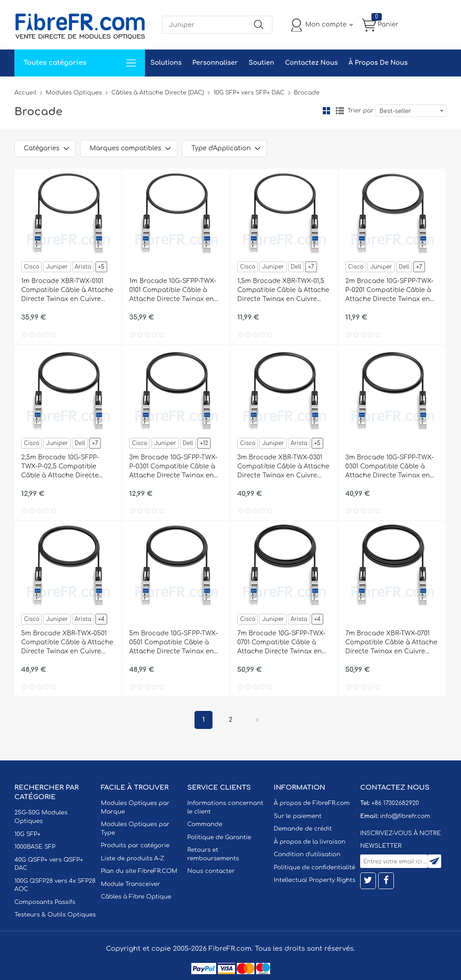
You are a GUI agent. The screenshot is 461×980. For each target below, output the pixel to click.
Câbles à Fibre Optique (136, 897)
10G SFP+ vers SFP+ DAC (249, 93)
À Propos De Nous (378, 63)
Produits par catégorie (135, 845)
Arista (83, 267)
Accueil (25, 93)
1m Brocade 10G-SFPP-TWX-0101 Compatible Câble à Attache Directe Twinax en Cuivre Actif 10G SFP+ (173, 291)
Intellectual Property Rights (314, 880)
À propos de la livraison (310, 842)
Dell (296, 267)
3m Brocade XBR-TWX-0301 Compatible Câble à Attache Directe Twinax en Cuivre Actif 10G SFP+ (283, 467)
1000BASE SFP (35, 847)
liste (340, 111)
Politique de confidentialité (314, 868)
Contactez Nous (311, 63)
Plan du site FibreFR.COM (139, 871)
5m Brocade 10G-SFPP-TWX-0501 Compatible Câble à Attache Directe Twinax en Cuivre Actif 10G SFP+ (174, 643)
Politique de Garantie (219, 837)
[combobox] (411, 111)
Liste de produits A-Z (133, 859)
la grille (326, 111)
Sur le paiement (298, 816)
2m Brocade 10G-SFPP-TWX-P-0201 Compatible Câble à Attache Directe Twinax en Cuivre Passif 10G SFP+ (389, 291)
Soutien (261, 63)
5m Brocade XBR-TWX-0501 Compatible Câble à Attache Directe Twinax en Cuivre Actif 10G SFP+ (67, 643)
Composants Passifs (45, 902)
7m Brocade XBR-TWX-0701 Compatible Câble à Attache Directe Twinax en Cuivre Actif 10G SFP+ (391, 643)
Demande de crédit (303, 829)
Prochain (258, 720)
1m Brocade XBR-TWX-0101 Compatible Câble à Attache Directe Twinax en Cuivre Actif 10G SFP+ (67, 291)
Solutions (166, 63)
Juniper (57, 267)
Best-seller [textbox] (395, 111)
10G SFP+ (27, 834)
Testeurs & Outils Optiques (55, 915)
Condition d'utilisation (307, 854)
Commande (205, 824)
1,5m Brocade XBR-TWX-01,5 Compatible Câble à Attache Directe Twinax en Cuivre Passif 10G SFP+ (283, 291)
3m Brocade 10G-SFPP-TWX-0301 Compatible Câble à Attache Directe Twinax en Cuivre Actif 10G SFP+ (389, 467)
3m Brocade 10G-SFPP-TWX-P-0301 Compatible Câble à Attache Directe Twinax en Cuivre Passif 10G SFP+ (173, 467)
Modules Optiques (74, 93)
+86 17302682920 (395, 803)
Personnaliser (215, 63)
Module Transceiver (131, 884)
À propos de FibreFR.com (312, 803)
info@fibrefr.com (405, 816)
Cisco (32, 267)
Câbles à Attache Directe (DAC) (158, 93)
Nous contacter (211, 871)
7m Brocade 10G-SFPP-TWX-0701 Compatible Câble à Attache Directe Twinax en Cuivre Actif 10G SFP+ (281, 643)
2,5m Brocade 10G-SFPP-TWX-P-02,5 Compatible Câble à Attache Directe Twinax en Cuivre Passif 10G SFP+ (65, 467)
